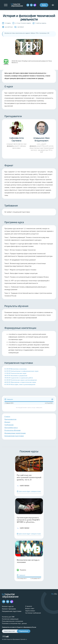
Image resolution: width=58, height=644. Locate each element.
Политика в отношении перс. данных (14, 623)
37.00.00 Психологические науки (15, 373)
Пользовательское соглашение (13, 621)
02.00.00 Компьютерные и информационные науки (21, 371)
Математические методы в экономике (28, 561)
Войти (44, 5)
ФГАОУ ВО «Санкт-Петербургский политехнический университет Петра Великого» (27, 62)
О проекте (29, 606)
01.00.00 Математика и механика (16, 369)
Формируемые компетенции (15, 433)
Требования (9, 425)
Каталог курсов (8, 606)
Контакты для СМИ (8, 617)
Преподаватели (10, 419)
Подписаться (24, 631)
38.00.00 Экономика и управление (16, 376)
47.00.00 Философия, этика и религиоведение (20, 384)
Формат (7, 422)
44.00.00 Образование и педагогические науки (20, 382)
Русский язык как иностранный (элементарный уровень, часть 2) (29, 477)
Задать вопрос (30, 611)
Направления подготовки (14, 436)
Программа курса (11, 428)
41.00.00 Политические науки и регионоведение (21, 380)
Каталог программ (9, 609)
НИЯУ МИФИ (23, 486)
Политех (21, 570)
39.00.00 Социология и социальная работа (19, 378)
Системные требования (33, 613)
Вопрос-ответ (30, 609)
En (56, 594)
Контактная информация (10, 619)
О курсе (7, 416)
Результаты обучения (12, 430)
